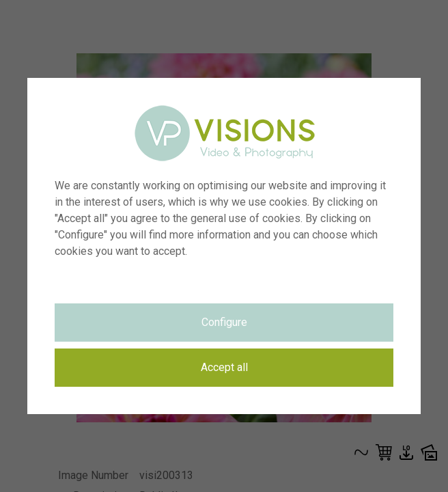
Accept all (224, 367)
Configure (224, 322)
